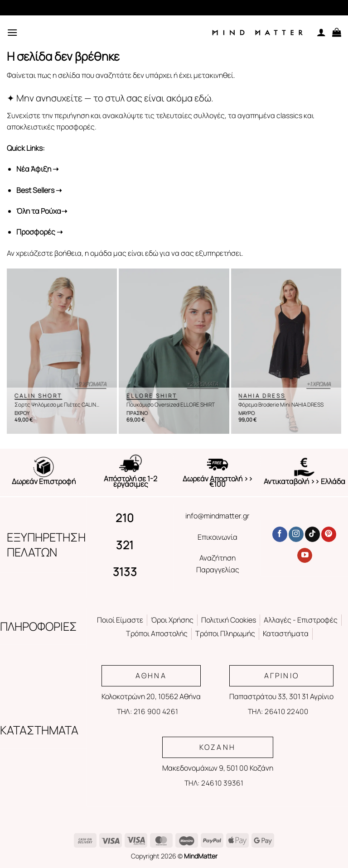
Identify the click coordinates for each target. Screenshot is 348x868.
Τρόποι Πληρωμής (225, 633)
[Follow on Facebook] (280, 534)
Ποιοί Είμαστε (120, 620)
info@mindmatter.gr (217, 516)
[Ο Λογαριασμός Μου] (321, 32)
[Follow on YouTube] (305, 556)
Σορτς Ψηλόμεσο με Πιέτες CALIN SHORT (55, 405)
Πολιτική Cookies (229, 620)
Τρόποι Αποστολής (157, 633)
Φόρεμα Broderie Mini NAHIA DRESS (281, 405)
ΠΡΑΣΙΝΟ (137, 413)
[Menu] (12, 32)
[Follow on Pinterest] (329, 534)
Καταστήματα (286, 633)
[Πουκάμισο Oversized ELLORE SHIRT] (174, 351)
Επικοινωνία (217, 537)
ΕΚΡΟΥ (22, 413)
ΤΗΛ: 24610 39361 (214, 783)
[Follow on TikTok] (312, 534)
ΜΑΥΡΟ (246, 413)
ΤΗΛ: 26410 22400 (278, 711)
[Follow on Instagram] (296, 534)
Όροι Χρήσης (172, 620)
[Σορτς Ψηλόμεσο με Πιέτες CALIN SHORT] (62, 351)
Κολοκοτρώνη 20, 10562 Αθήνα (151, 696)
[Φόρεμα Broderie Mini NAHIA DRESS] (286, 351)
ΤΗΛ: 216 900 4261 (148, 711)
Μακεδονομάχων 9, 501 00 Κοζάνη (218, 768)
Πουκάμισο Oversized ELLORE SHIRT (171, 405)
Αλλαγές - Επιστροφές (301, 620)
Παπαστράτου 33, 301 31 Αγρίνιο (281, 696)
